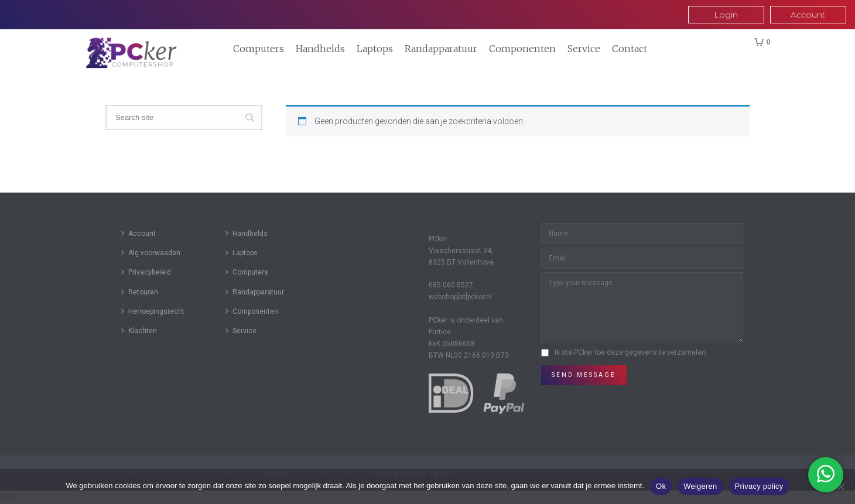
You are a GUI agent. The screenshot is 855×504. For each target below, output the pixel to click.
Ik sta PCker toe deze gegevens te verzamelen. (631, 352)
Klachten (139, 330)
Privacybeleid (146, 272)
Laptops (375, 49)
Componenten (522, 49)
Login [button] (726, 15)
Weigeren (700, 486)
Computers (259, 49)
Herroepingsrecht (153, 311)
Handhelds (320, 49)
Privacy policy (759, 486)
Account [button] (808, 15)
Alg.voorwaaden (151, 253)
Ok (661, 486)
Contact (630, 49)
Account (138, 233)
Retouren (140, 292)
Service (584, 49)
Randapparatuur (441, 49)
